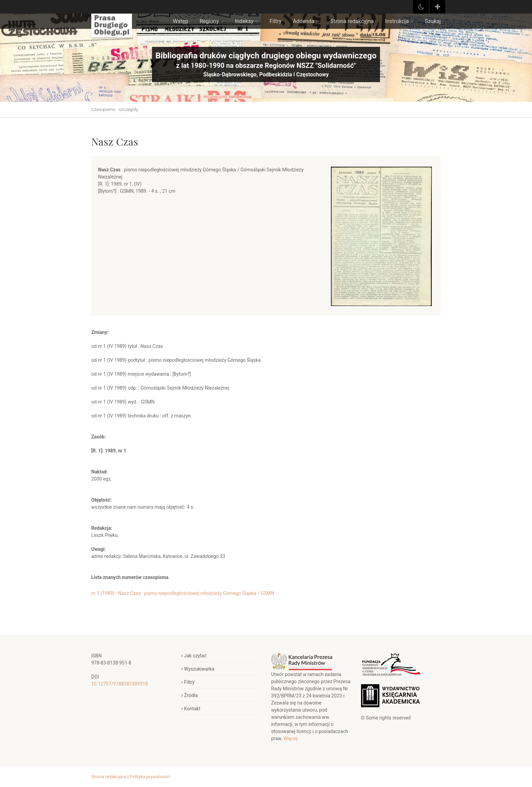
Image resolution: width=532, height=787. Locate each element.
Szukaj (433, 21)
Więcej (291, 738)
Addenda (306, 21)
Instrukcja (399, 21)
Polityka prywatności (150, 777)
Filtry (276, 21)
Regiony (212, 21)
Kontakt (191, 709)
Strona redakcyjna (352, 21)
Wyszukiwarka (198, 669)
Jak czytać (194, 656)
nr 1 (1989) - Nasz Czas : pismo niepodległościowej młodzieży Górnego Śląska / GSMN (183, 593)
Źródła (189, 695)
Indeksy (246, 21)
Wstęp (181, 21)
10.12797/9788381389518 (120, 684)
